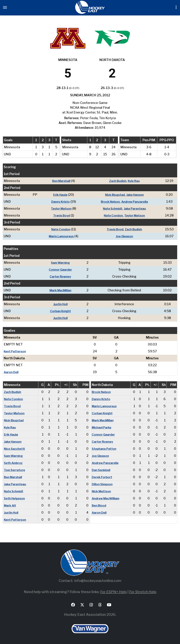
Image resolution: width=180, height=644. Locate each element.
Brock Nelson (109, 202)
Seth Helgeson (15, 498)
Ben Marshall (60, 181)
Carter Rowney (61, 276)
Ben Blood (100, 505)
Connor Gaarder (61, 270)
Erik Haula (59, 195)
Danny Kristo (59, 202)
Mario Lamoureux (60, 236)
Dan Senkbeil (102, 470)
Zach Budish (117, 181)
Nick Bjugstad (114, 195)
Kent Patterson (16, 351)
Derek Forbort (103, 477)
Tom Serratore (15, 470)
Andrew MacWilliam (107, 498)
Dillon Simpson (103, 484)
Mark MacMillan (61, 290)
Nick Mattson (102, 491)
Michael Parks (102, 427)
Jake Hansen (136, 195)
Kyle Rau (134, 181)
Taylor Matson (60, 208)
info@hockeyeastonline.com (98, 581)
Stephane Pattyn (105, 449)
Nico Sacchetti (15, 449)
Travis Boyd (60, 215)
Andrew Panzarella (135, 202)
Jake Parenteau (136, 208)
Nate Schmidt (112, 208)
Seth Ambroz (14, 463)
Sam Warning (61, 263)
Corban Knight (61, 311)
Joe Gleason (124, 236)
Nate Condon (113, 215)
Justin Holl (61, 304)
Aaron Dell (11, 372)
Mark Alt (10, 505)
